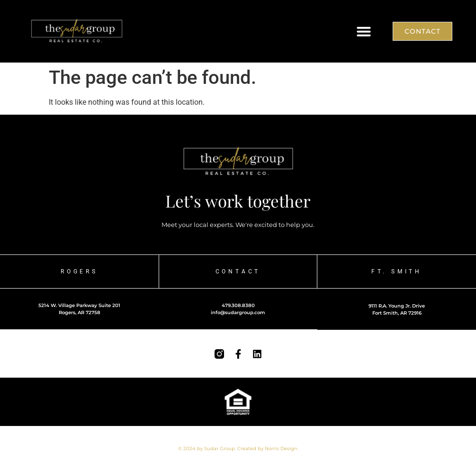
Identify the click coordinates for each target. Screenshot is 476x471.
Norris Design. (282, 448)
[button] (364, 31)
